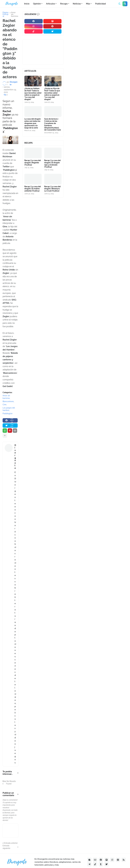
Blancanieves (8, 401)
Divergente (15, 457)
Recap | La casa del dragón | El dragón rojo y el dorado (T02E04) (52, 164)
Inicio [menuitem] (27, 4)
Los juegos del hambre (9, 409)
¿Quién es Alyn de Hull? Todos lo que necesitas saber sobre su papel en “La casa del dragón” (52, 94)
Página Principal (6, 14)
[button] (119, 4)
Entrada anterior (11, 843)
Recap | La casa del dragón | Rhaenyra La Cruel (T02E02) (52, 189)
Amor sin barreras (15, 14)
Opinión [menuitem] (37, 4)
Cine (4, 405)
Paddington (8, 414)
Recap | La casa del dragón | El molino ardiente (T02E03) (33, 189)
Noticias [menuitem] (77, 4)
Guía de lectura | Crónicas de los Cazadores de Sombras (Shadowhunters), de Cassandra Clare (53, 124)
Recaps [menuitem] (64, 4)
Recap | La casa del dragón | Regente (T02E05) (33, 163)
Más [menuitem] (88, 4)
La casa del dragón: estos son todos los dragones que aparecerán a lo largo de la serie (33, 123)
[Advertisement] (98, 31)
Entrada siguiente (6, 847)
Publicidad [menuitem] (100, 4)
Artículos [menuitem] (51, 4)
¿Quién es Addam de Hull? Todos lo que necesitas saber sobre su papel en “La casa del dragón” (33, 94)
